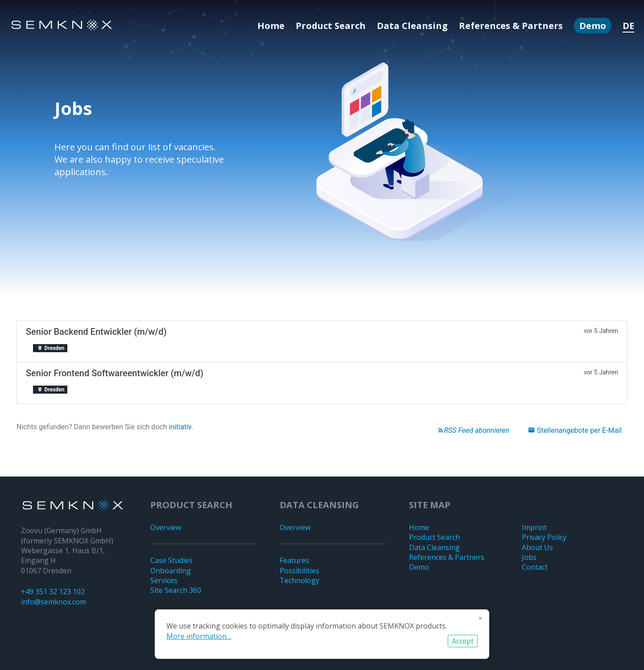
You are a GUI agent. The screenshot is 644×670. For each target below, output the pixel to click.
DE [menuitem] (628, 26)
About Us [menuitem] (537, 547)
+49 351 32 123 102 (53, 592)
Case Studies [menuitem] (171, 560)
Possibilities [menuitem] (299, 571)
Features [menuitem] (294, 560)
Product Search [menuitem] (331, 26)
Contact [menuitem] (535, 567)
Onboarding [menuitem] (171, 571)
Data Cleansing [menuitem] (412, 26)
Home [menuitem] (271, 26)
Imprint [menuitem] (534, 527)
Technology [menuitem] (299, 580)
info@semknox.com (54, 602)
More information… (199, 636)
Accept (463, 641)
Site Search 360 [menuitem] (176, 590)
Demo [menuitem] (593, 26)
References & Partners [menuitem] (511, 26)
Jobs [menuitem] (529, 557)
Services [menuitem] (164, 580)
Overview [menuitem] (166, 527)
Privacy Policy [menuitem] (544, 537)
